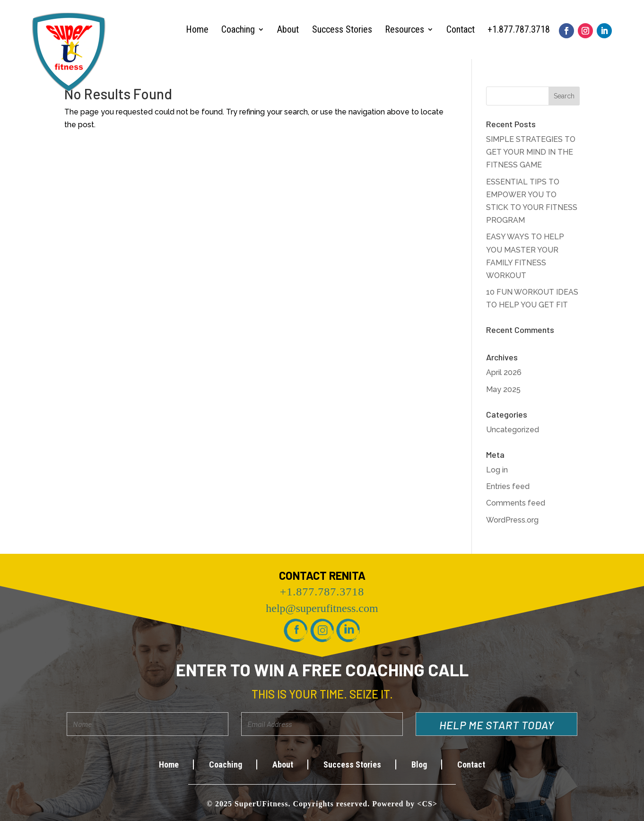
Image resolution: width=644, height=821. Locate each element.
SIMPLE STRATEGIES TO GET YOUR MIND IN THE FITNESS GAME (531, 152)
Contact (461, 29)
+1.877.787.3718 (519, 29)
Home (197, 29)
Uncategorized (513, 430)
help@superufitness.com (322, 608)
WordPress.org (512, 520)
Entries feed (508, 486)
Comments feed (516, 503)
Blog (419, 764)
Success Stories (342, 29)
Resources (405, 29)
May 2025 (503, 389)
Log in (497, 470)
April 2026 (504, 372)
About (288, 29)
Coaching (238, 29)
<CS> (427, 804)
